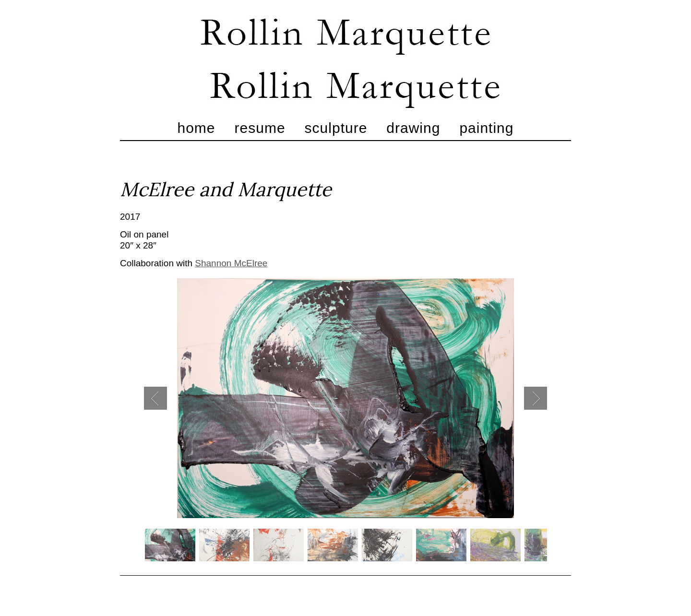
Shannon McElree (231, 263)
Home (197, 128)
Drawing (413, 128)
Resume (260, 128)
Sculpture (336, 128)
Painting (486, 128)
